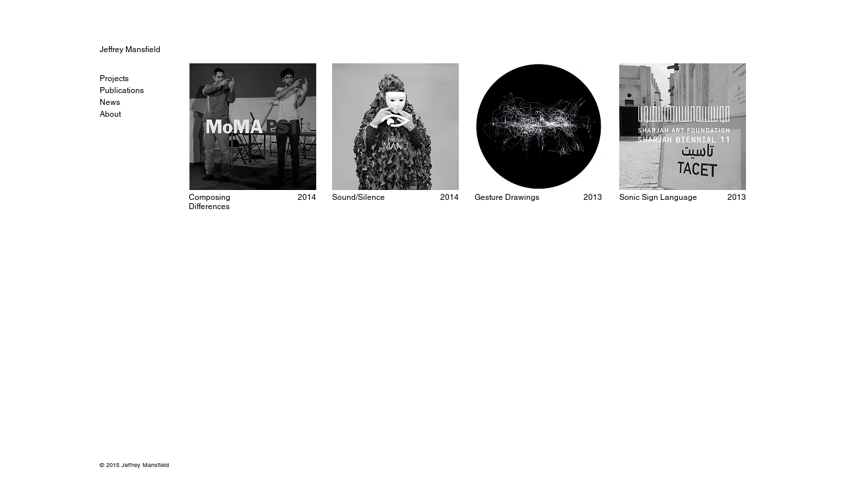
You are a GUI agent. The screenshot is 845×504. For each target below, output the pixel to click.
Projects (114, 79)
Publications (122, 90)
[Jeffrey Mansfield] (144, 49)
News (110, 102)
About (110, 114)
